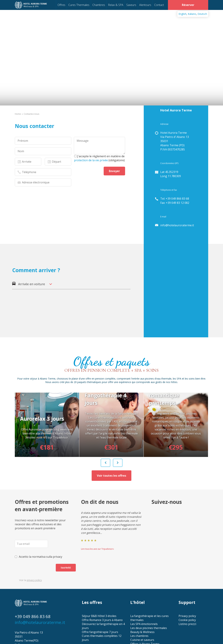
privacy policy (34, 548)
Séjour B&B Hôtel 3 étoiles (99, 584)
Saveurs (131, 5)
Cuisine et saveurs (142, 607)
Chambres (99, 5)
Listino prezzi (187, 592)
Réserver (188, 5)
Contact (159, 5)
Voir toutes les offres (111, 443)
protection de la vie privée (91, 160)
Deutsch (202, 14)
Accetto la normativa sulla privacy (39, 524)
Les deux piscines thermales (149, 596)
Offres (61, 5)
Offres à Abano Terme (145, 611)
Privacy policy (187, 584)
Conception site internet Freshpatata (34, 632)
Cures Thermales (79, 5)
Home (18, 114)
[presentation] (41, 237)
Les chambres (139, 603)
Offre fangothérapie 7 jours (100, 600)
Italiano (192, 14)
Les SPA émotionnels (144, 592)
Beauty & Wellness (142, 600)
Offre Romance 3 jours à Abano (102, 588)
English (182, 14)
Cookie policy (187, 588)
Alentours (145, 5)
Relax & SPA (116, 5)
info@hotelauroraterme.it (177, 225)
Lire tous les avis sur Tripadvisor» (97, 516)
